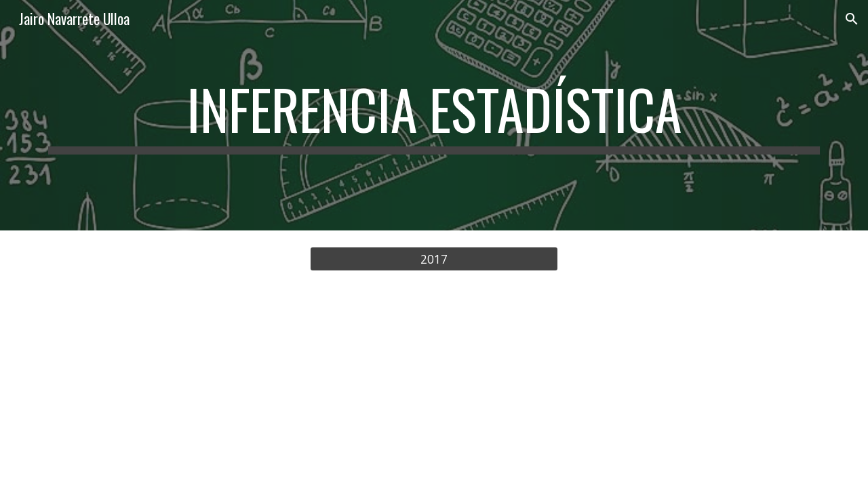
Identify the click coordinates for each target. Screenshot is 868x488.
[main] (434, 115)
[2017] (434, 259)
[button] (852, 19)
